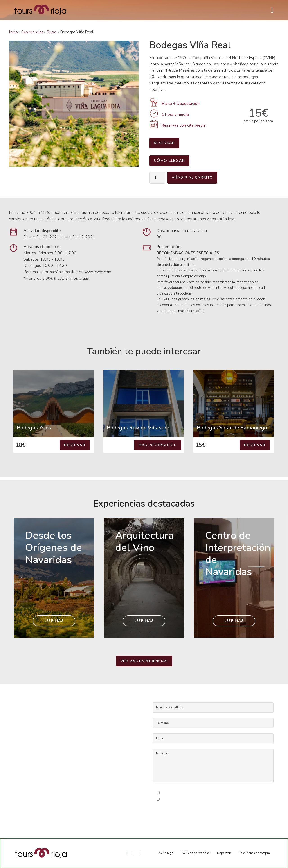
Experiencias (32, 32)
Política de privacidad (196, 853)
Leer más (54, 621)
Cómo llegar (169, 161)
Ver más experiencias (144, 661)
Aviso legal (166, 853)
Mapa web (224, 853)
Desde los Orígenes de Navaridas (54, 548)
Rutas (52, 32)
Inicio (13, 32)
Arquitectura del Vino (144, 542)
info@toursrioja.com (26, 774)
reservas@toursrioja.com (31, 780)
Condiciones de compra (254, 853)
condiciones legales (199, 793)
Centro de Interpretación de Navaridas (238, 554)
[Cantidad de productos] (157, 178)
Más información (158, 445)
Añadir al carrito (192, 177)
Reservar (164, 143)
